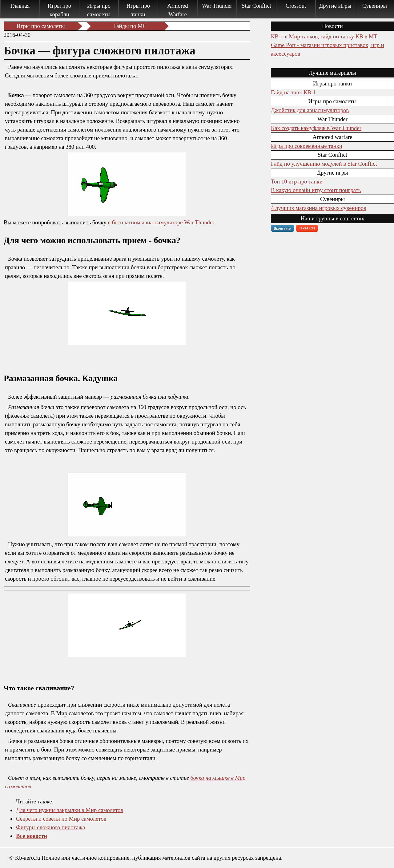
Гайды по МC (130, 26)
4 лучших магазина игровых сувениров (319, 208)
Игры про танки (138, 10)
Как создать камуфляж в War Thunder (316, 128)
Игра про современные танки (307, 146)
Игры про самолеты (99, 10)
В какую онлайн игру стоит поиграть (316, 190)
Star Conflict (256, 6)
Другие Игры (335, 6)
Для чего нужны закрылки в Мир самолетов (70, 810)
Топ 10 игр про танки (297, 181)
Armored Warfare (177, 10)
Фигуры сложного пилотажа (50, 827)
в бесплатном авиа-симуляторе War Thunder (161, 222)
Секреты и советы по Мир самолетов (61, 819)
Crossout (296, 6)
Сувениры (375, 6)
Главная (20, 6)
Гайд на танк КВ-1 (293, 92)
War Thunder (217, 6)
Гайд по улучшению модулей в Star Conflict (324, 164)
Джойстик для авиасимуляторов (310, 110)
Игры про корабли (59, 10)
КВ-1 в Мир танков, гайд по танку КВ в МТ (324, 36)
